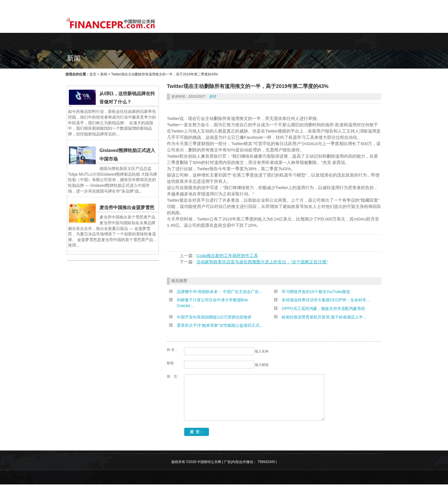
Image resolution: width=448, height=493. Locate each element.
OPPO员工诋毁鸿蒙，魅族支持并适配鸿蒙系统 (323, 308)
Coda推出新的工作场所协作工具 (227, 255)
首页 (93, 74)
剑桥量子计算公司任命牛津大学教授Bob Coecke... (212, 303)
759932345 (266, 470)
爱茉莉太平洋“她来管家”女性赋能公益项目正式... (220, 325)
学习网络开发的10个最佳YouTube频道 (316, 292)
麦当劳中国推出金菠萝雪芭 (127, 208)
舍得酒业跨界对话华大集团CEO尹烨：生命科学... (326, 300)
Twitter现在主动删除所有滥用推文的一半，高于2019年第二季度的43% (165, 74)
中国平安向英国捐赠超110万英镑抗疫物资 (214, 317)
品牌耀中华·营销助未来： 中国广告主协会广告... (220, 292)
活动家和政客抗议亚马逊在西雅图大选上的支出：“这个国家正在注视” (262, 262)
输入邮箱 (262, 365)
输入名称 (262, 351)
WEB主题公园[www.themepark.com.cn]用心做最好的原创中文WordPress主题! (123, 5)
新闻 (104, 74)
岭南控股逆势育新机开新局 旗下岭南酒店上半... (324, 317)
